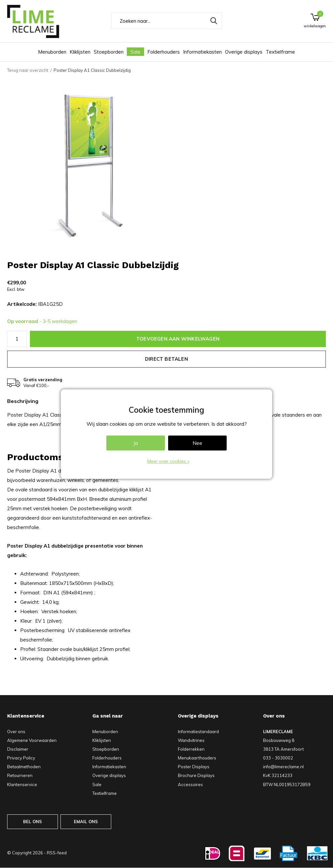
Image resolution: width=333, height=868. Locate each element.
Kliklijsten (80, 52)
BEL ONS (33, 822)
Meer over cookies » (168, 461)
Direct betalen (166, 359)
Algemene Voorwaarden (32, 740)
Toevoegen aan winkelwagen (178, 339)
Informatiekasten (202, 52)
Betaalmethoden (24, 767)
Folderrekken (191, 749)
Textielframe (280, 52)
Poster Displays (194, 767)
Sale (135, 52)
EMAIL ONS (86, 822)
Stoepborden (109, 52)
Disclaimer (18, 749)
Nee (197, 443)
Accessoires (190, 784)
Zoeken (213, 21)
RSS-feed (57, 853)
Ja (136, 443)
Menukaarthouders (197, 758)
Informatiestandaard (198, 732)
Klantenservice (22, 784)
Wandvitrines (191, 740)
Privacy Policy (21, 758)
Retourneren (20, 775)
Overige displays (244, 52)
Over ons (16, 732)
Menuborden (52, 52)
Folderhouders (164, 52)
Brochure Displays (196, 775)
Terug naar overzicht (28, 70)
